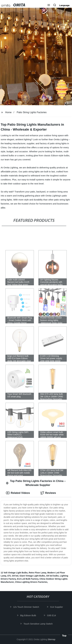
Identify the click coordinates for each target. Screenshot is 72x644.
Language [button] (64, 5)
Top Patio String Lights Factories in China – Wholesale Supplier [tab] (36, 483)
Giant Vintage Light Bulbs (32, 576)
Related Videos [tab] (18, 493)
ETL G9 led (13, 576)
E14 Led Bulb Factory (28, 579)
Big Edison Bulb (29, 615)
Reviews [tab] (48, 493)
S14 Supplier (58, 607)
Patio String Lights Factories (32, 112)
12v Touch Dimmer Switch (27, 607)
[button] (49, 5)
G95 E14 (53, 615)
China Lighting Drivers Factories (31, 582)
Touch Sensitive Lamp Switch (39, 624)
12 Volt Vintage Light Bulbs (14, 573)
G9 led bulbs (52, 576)
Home (8, 112)
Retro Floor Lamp (38, 573)
